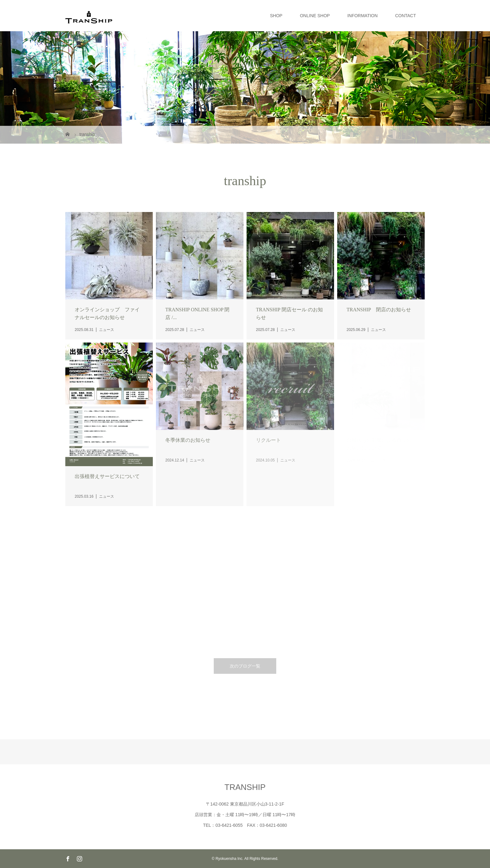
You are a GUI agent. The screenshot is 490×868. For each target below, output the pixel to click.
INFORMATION (362, 16)
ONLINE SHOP (315, 16)
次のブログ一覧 (245, 666)
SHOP (276, 16)
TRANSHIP (245, 787)
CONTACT (405, 16)
